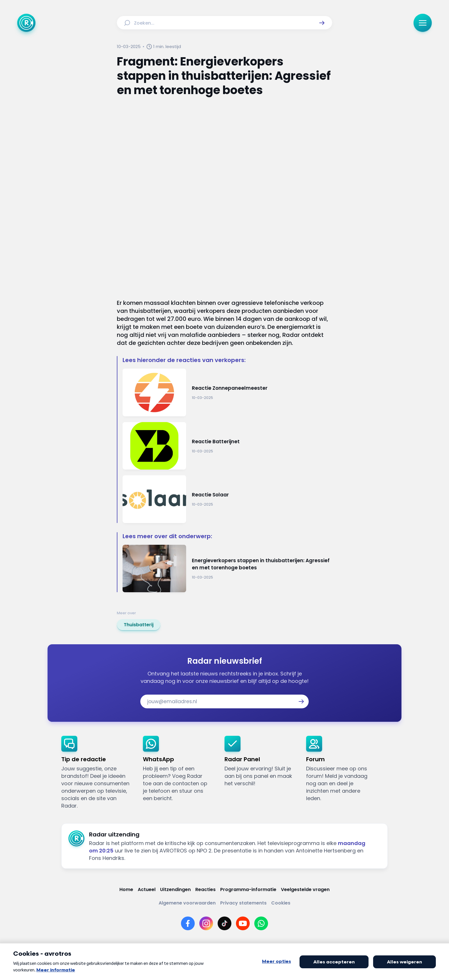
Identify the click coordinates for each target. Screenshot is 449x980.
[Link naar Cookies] (281, 903)
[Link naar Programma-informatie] (248, 889)
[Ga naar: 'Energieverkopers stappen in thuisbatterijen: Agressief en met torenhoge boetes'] (227, 569)
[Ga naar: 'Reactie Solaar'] (227, 499)
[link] (139, 625)
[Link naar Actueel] (147, 889)
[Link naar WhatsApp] (261, 923)
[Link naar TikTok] (224, 923)
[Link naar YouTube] (243, 923)
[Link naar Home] (126, 889)
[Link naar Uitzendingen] (175, 889)
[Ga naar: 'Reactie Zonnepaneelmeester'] (227, 392)
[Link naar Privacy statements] (243, 903)
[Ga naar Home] (26, 23)
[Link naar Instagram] (206, 923)
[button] (322, 23)
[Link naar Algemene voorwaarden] (187, 903)
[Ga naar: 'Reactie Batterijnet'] (227, 446)
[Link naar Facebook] (188, 923)
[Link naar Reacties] (205, 889)
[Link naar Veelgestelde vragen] (305, 889)
